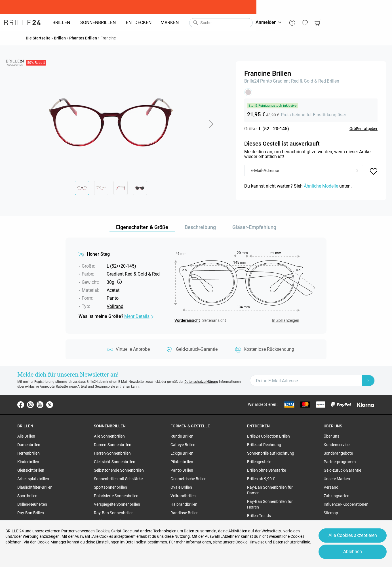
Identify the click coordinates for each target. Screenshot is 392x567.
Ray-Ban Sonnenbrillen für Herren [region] (270, 504)
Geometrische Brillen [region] (188, 479)
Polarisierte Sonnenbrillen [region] (116, 496)
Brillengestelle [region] (259, 462)
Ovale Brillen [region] (181, 487)
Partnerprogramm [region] (340, 462)
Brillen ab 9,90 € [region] (261, 479)
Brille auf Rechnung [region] (264, 445)
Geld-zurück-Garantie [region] (342, 470)
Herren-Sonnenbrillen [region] (112, 453)
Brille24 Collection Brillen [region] (268, 436)
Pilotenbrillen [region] (182, 462)
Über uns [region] (331, 436)
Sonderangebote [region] (338, 453)
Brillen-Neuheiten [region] (32, 504)
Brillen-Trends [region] (259, 516)
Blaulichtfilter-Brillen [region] (35, 487)
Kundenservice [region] (337, 445)
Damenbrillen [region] (29, 445)
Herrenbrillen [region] (29, 453)
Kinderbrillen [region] (28, 462)
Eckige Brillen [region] (182, 453)
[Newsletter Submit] (368, 381)
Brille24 (252, 81)
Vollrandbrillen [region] (183, 496)
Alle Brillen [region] (26, 436)
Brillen (333, 81)
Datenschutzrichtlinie (292, 541)
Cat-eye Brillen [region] (183, 445)
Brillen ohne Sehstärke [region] (266, 470)
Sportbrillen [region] (27, 496)
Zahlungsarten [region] (337, 496)
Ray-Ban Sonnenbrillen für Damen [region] (270, 490)
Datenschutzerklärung (201, 382)
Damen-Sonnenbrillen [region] (113, 445)
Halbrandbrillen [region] (184, 504)
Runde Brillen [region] (182, 436)
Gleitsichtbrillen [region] (31, 470)
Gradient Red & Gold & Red (299, 81)
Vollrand (115, 306)
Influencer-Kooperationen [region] (346, 504)
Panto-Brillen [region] (182, 470)
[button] (211, 124)
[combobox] (224, 23)
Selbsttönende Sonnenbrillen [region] (119, 470)
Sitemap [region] (331, 513)
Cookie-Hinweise (250, 541)
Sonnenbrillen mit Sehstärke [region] (118, 479)
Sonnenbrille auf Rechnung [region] (271, 453)
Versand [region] (331, 487)
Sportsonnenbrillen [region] (110, 487)
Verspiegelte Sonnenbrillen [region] (117, 504)
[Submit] (357, 171)
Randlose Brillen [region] (185, 513)
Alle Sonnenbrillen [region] (109, 436)
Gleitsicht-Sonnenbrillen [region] (115, 462)
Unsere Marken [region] (337, 479)
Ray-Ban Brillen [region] (31, 513)
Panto (266, 81)
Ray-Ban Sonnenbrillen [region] (114, 513)
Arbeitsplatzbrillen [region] (33, 479)
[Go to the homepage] (26, 23)
